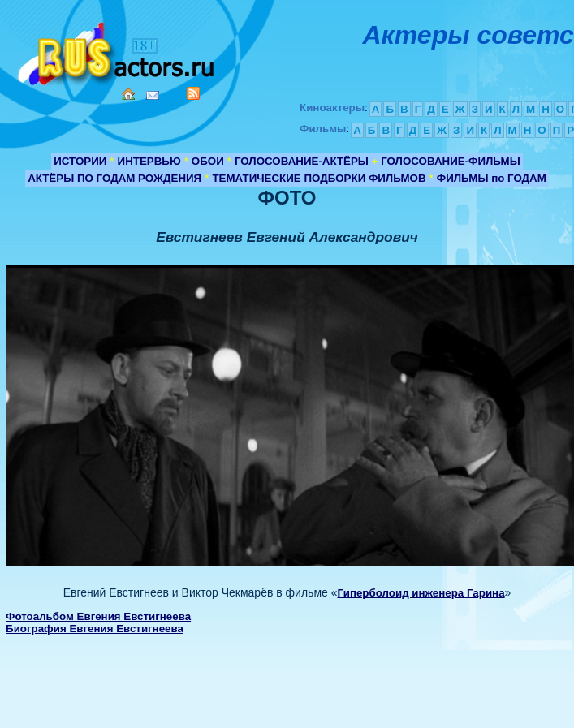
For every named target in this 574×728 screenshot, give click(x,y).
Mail (153, 95)
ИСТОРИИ (80, 161)
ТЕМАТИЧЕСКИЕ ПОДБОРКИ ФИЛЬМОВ (319, 178)
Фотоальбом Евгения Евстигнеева (98, 616)
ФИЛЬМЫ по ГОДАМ (492, 178)
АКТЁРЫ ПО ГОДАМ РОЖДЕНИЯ (114, 178)
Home (128, 94)
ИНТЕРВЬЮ (149, 161)
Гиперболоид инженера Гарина (421, 593)
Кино (118, 51)
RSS (193, 93)
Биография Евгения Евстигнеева (95, 629)
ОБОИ (208, 161)
